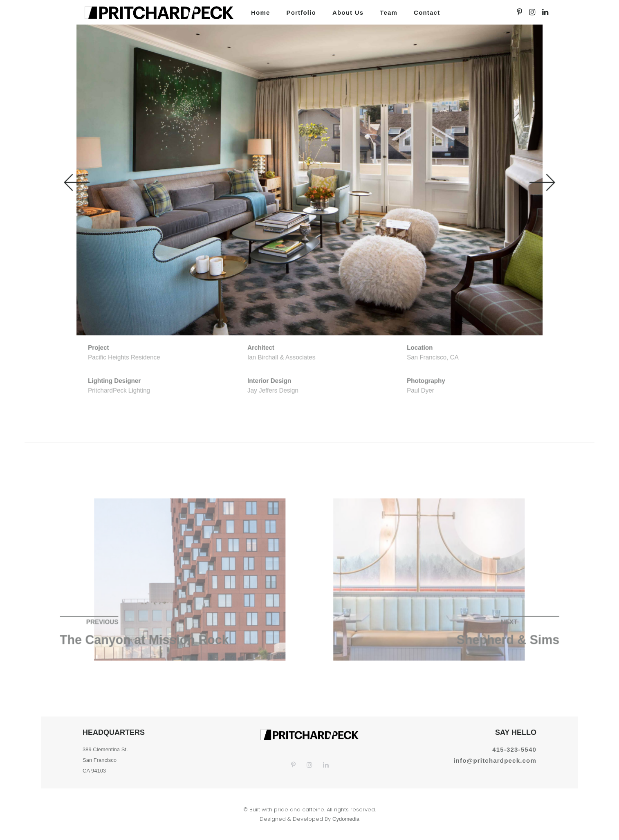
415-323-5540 (514, 749)
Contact (427, 12)
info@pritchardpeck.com (495, 760)
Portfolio (301, 12)
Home (260, 12)
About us (348, 12)
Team (389, 12)
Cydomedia (346, 819)
